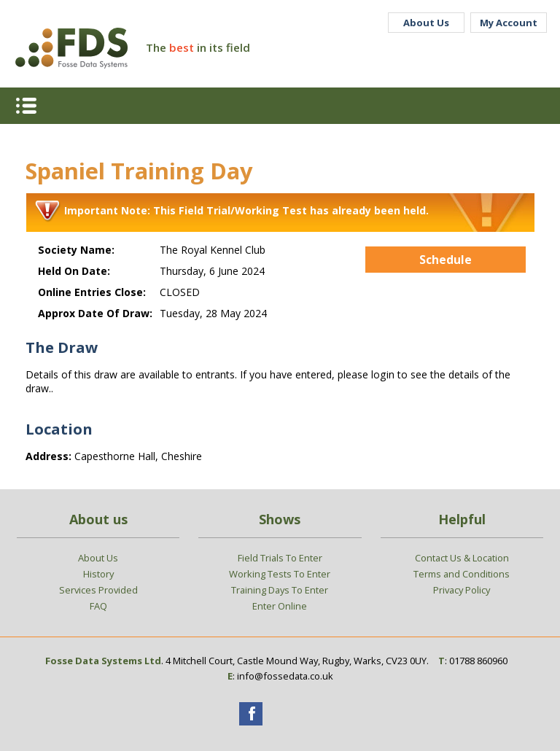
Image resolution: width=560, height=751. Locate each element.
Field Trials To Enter (280, 558)
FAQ (98, 606)
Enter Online (280, 606)
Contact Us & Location (462, 558)
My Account (509, 23)
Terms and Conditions (462, 574)
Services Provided (98, 590)
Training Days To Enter (280, 590)
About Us (426, 23)
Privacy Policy (462, 590)
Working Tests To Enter (280, 574)
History (98, 574)
